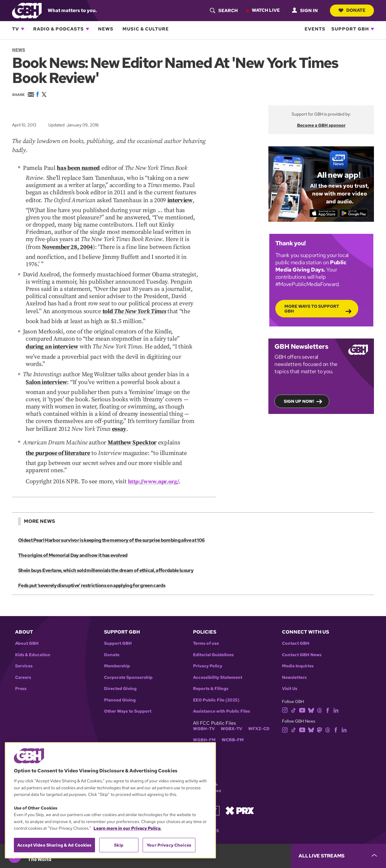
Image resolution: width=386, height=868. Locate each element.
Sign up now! (299, 401)
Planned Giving (120, 690)
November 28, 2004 (67, 244)
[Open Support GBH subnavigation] (372, 29)
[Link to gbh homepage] (27, 10)
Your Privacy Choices (169, 845)
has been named (78, 168)
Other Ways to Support (128, 701)
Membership (117, 655)
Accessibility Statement (218, 667)
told (134, 307)
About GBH (27, 633)
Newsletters (294, 667)
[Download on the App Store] (323, 213)
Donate (351, 10)
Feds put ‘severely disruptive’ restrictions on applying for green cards (91, 575)
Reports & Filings (211, 678)
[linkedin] (336, 699)
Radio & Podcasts (59, 29)
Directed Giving (120, 678)
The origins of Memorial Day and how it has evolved (72, 545)
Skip (119, 845)
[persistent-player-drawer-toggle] (339, 856)
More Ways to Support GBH (312, 308)
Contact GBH (296, 633)
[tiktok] (294, 699)
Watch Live (264, 10)
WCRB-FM (233, 729)
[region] (110, 800)
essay (119, 421)
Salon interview (46, 376)
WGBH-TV (204, 718)
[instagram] (285, 699)
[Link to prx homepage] (240, 800)
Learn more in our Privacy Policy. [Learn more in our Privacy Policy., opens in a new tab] (127, 828)
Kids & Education (33, 644)
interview (180, 199)
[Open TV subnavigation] (23, 29)
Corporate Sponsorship (128, 667)
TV (16, 29)
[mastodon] (320, 719)
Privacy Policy (208, 655)
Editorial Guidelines (213, 644)
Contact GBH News (302, 644)
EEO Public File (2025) (216, 690)
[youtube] (302, 699)
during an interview (52, 342)
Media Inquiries (298, 655)
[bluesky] (311, 699)
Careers (23, 667)
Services (24, 655)
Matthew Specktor (132, 434)
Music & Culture (146, 29)
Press (21, 678)
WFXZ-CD (259, 718)
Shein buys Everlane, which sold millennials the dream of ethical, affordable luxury (105, 560)
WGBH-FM (204, 729)
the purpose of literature (58, 443)
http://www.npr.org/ (155, 471)
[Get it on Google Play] (355, 213)
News (106, 29)
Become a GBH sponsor (321, 125)
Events (315, 29)
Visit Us (290, 678)
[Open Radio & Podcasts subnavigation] (87, 29)
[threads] (320, 699)
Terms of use (206, 633)
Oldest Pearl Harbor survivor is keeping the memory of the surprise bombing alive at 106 (110, 530)
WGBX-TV (231, 718)
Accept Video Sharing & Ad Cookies (54, 845)
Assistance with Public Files (221, 701)
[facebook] (328, 699)
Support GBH (350, 29)
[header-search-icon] (222, 11)
